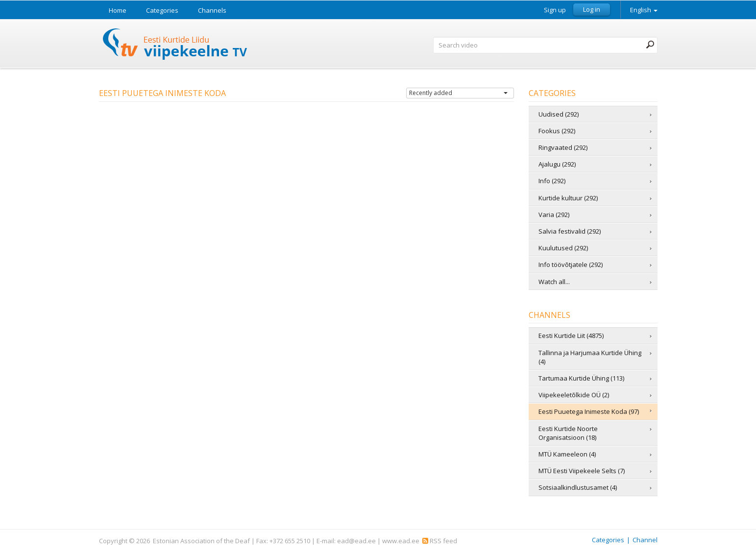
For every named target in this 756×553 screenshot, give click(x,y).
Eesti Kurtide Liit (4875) (571, 336)
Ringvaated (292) (563, 147)
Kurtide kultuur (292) (568, 198)
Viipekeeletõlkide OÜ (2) (574, 395)
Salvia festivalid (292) (570, 231)
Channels (212, 10)
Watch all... (554, 282)
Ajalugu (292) (557, 164)
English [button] (644, 10)
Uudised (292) (559, 114)
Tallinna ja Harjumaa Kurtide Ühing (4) (590, 357)
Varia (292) (554, 215)
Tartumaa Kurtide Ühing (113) (581, 378)
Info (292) (552, 181)
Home (118, 10)
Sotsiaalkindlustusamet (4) (578, 487)
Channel (645, 540)
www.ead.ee (401, 541)
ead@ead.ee (356, 541)
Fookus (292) (557, 131)
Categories (162, 10)
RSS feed (440, 541)
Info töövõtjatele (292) (571, 264)
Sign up (555, 10)
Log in (592, 9)
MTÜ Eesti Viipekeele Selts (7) (582, 471)
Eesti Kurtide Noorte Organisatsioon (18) (568, 433)
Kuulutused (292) (563, 248)
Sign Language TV (175, 45)
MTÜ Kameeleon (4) (567, 454)
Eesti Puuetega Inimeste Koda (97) (589, 411)
